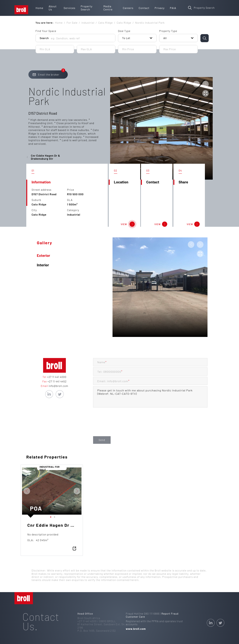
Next (85, 491)
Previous (18, 491)
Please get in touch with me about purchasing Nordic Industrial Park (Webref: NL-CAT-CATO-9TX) (150, 397)
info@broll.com (58, 386)
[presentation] (129, 426)
